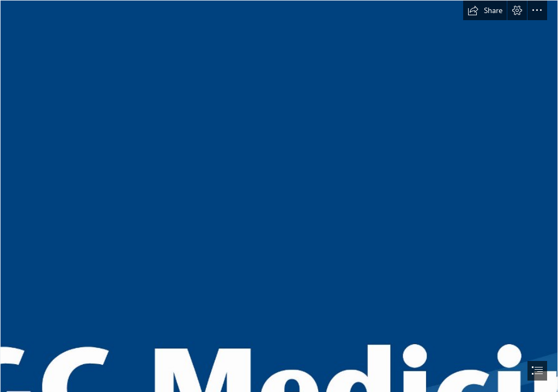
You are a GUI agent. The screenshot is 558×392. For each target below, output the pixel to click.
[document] (279, 196)
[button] (485, 10)
